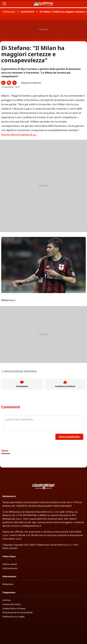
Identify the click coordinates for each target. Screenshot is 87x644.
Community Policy (12, 604)
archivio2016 (27, 12)
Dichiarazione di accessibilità (18, 612)
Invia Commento (69, 437)
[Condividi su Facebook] (9, 83)
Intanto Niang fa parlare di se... (19, 134)
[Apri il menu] (4, 4)
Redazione (8, 584)
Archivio (7, 600)
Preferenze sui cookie (13, 617)
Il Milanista (9, 12)
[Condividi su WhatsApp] (3, 83)
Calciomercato (10, 568)
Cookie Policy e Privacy (14, 608)
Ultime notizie (10, 564)
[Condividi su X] (14, 83)
